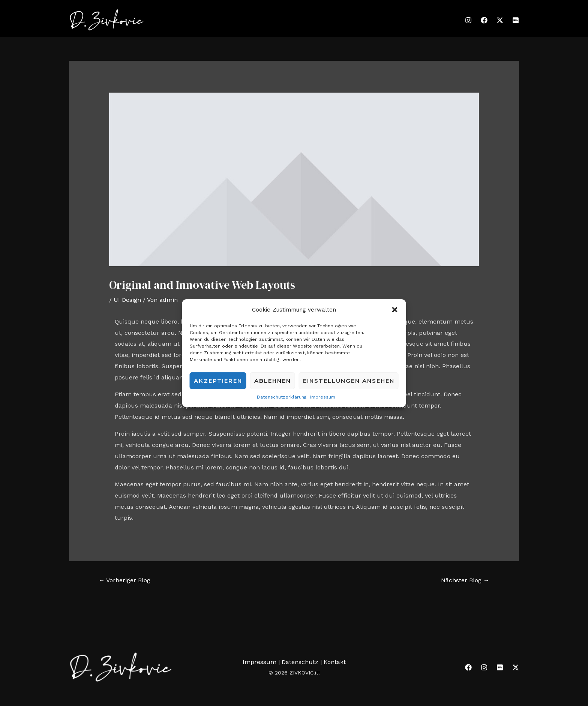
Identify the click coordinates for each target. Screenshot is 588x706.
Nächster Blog (465, 580)
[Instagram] (468, 20)
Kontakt (335, 662)
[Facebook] (484, 20)
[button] (395, 310)
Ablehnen (273, 381)
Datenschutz (301, 662)
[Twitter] (500, 20)
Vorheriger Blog (124, 580)
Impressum (323, 397)
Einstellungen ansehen (349, 381)
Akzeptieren (218, 381)
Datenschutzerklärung (282, 397)
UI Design (127, 300)
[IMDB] (516, 20)
